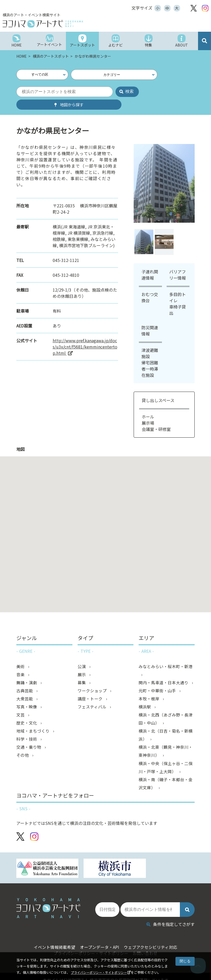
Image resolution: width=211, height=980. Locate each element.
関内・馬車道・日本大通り (164, 670)
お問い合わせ (147, 938)
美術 (21, 654)
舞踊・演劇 (27, 670)
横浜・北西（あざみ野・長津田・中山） (166, 708)
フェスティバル (93, 695)
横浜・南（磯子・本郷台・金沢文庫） (166, 774)
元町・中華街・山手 (158, 679)
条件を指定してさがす (171, 909)
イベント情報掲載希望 (51, 932)
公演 (82, 654)
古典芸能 (25, 679)
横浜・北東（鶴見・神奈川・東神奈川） (166, 741)
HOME (22, 56)
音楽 (21, 662)
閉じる (185, 961)
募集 (82, 670)
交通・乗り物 (29, 737)
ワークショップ (93, 679)
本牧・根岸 (149, 687)
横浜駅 (145, 695)
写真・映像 (27, 695)
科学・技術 (27, 729)
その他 (23, 745)
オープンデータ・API (99, 932)
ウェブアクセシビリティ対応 (154, 932)
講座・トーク (91, 687)
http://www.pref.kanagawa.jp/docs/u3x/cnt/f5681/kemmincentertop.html (85, 334)
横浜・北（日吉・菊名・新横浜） (166, 725)
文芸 (21, 704)
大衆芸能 (25, 687)
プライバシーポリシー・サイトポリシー (101, 972)
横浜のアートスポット (51, 56)
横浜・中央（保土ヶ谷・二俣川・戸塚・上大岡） (166, 758)
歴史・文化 (27, 712)
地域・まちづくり (33, 720)
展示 (82, 662)
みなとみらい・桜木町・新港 (166, 654)
